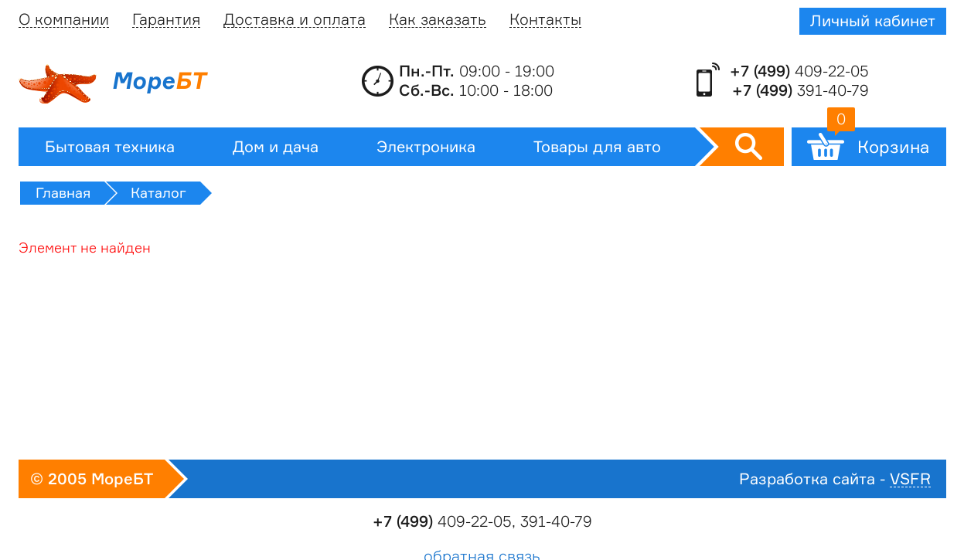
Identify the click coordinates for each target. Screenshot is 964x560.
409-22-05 (799, 71)
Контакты (545, 20)
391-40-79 (800, 90)
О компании (64, 20)
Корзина (878, 142)
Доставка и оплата (295, 20)
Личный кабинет (873, 21)
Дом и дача (276, 147)
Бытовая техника (110, 147)
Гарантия (166, 20)
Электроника (426, 147)
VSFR (910, 479)
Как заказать (438, 20)
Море (112, 84)
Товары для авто (597, 147)
